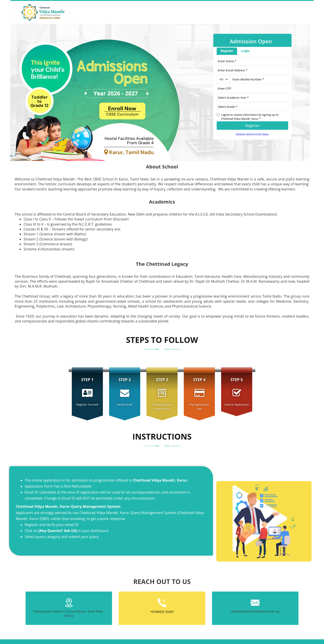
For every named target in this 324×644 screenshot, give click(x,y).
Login (245, 51)
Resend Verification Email (252, 134)
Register (227, 51)
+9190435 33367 (162, 612)
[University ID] (252, 107)
